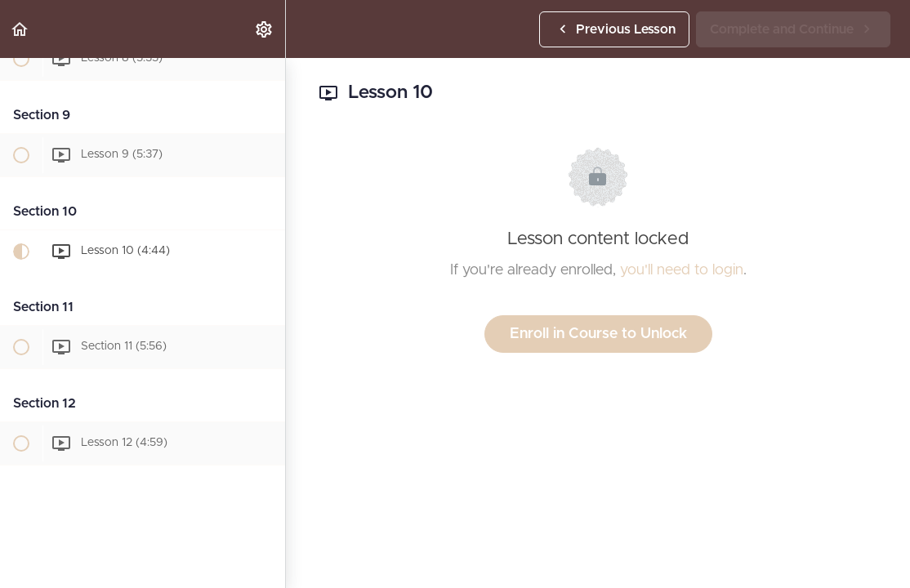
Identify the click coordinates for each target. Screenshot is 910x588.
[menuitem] (265, 29)
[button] (20, 29)
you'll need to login (682, 270)
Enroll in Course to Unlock (598, 334)
